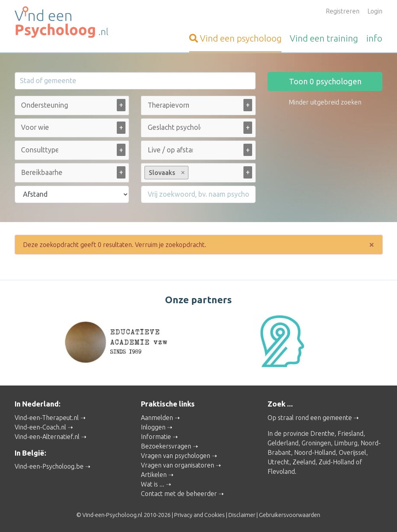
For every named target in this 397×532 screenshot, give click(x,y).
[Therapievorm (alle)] (168, 105)
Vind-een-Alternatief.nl (47, 437)
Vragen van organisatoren (178, 465)
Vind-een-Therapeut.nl (47, 418)
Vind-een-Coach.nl (40, 427)
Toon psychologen (325, 81)
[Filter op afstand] (72, 194)
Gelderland (283, 443)
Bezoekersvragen (166, 446)
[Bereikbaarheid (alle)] (42, 172)
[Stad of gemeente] (135, 81)
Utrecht (278, 462)
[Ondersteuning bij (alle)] (46, 105)
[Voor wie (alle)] (36, 127)
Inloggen (153, 427)
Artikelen (154, 475)
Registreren (343, 11)
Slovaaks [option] (166, 173)
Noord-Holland (315, 452)
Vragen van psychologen (176, 456)
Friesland (350, 433)
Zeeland (304, 462)
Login (375, 11)
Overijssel (352, 452)
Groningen (316, 443)
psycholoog (235, 38)
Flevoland (281, 471)
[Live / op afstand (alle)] (170, 150)
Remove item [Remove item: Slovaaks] (183, 173)
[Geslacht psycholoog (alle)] (174, 127)
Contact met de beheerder (179, 494)
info (374, 38)
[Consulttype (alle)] (40, 150)
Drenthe (322, 433)
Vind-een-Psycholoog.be (49, 466)
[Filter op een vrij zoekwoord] (198, 194)
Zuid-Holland (336, 462)
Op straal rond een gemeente (310, 418)
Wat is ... (153, 484)
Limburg (346, 443)
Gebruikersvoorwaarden (290, 515)
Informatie (156, 437)
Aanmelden (157, 418)
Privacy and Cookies (199, 515)
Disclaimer (242, 515)
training (324, 38)
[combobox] (72, 107)
